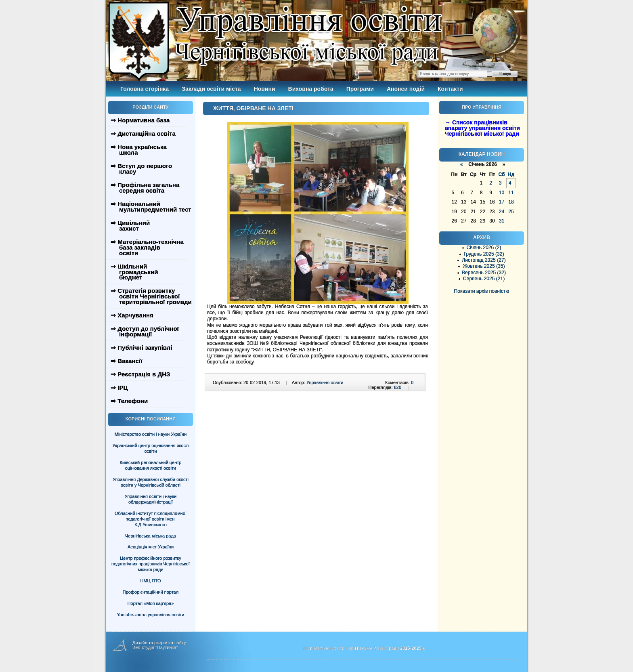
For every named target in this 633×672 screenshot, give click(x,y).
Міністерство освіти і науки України (151, 434)
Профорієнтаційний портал (151, 592)
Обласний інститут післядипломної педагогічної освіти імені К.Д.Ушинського (151, 519)
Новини (265, 89)
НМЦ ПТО (151, 581)
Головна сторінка (145, 89)
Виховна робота (311, 89)
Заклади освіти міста (211, 89)
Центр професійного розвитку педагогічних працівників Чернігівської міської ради (151, 564)
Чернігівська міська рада (151, 536)
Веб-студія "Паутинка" (155, 647)
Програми (360, 89)
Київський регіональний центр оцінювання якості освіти (151, 465)
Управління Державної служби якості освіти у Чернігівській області (151, 482)
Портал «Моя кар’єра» (151, 603)
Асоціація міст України (151, 547)
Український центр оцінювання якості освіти (151, 448)
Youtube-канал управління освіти (151, 615)
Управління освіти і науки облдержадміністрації (151, 499)
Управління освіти (325, 382)
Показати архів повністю (482, 291)
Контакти (450, 89)
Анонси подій (406, 89)
